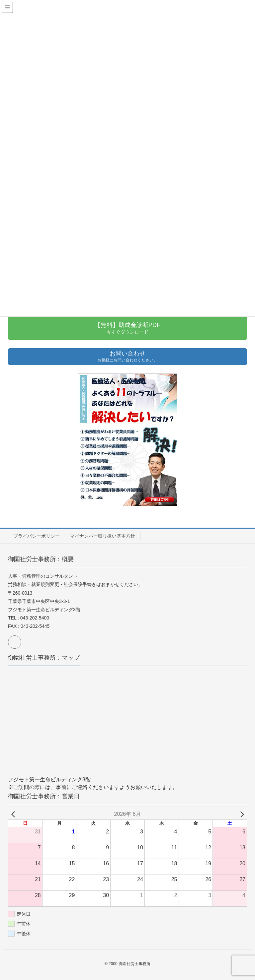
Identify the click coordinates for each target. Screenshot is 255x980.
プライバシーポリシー (37, 536)
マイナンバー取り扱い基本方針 (103, 536)
